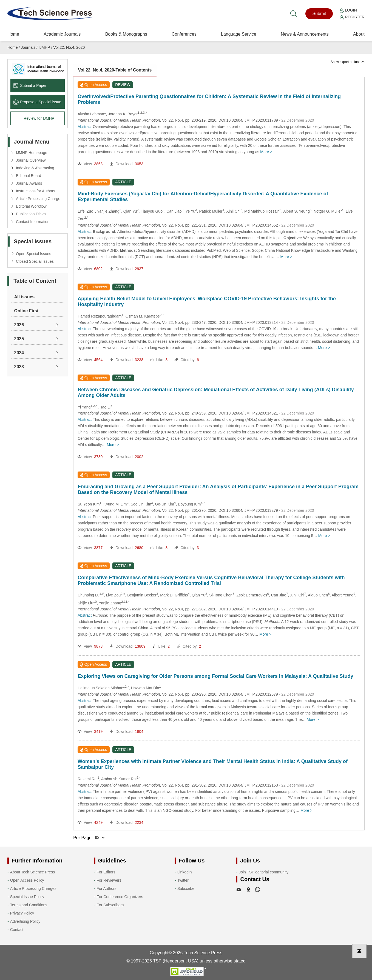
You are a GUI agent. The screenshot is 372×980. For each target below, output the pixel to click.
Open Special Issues (33, 254)
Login (348, 10)
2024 (19, 353)
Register (352, 17)
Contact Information (33, 222)
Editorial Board (29, 176)
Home (13, 34)
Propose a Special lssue (37, 102)
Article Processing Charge (38, 199)
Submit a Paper (30, 85)
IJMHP (44, 47)
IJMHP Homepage (32, 153)
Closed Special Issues (35, 261)
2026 (19, 325)
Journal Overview (31, 160)
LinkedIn (185, 872)
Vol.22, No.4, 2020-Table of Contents (116, 70)
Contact (17, 930)
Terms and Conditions (29, 905)
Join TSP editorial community (264, 872)
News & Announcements (305, 34)
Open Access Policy (27, 880)
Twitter (183, 880)
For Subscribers (110, 905)
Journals (28, 47)
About (359, 34)
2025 (19, 339)
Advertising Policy (25, 921)
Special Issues (33, 241)
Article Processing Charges (33, 888)
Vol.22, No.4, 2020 (69, 47)
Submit (319, 14)
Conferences (184, 34)
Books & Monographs (126, 34)
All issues (25, 297)
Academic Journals (62, 34)
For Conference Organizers (120, 897)
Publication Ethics (31, 214)
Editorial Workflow (31, 206)
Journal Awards (29, 183)
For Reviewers (109, 880)
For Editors (106, 872)
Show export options (348, 62)
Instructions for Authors (36, 191)
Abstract (85, 127)
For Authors (106, 888)
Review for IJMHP (39, 118)
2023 (19, 367)
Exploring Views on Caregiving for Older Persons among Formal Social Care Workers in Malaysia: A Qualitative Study (215, 676)
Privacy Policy (22, 913)
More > (266, 152)
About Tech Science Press (32, 872)
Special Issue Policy (27, 897)
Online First (26, 311)
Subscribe (186, 888)
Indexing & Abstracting (35, 168)
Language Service (239, 34)
